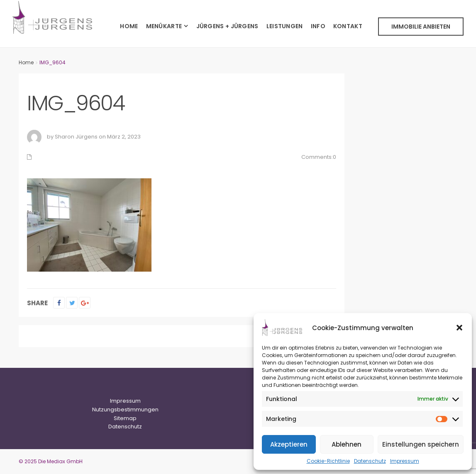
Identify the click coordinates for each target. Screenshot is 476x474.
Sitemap (125, 418)
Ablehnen (347, 444)
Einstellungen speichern (421, 444)
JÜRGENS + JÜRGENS (227, 26)
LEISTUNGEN (285, 26)
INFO (318, 26)
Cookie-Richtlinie (328, 461)
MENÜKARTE (164, 26)
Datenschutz (370, 461)
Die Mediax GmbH (60, 461)
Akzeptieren (289, 444)
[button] (459, 328)
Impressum (405, 461)
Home (26, 62)
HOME (129, 26)
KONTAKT (348, 26)
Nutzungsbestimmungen (125, 410)
